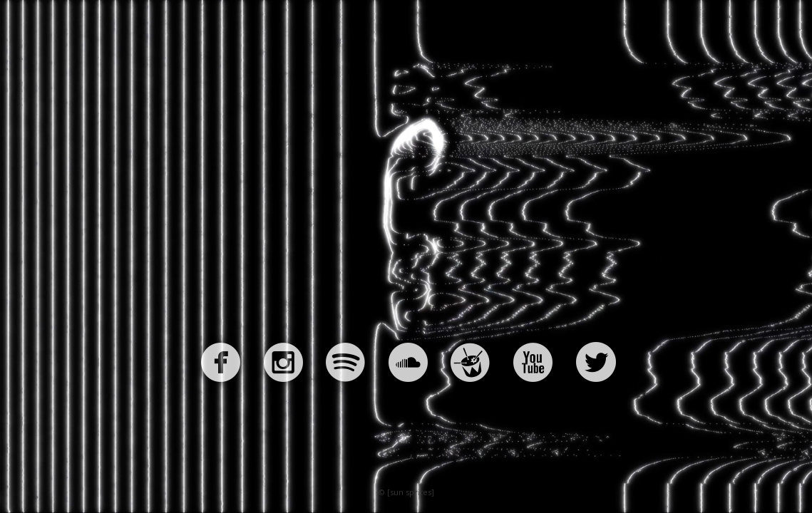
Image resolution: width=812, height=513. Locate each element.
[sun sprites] (411, 492)
